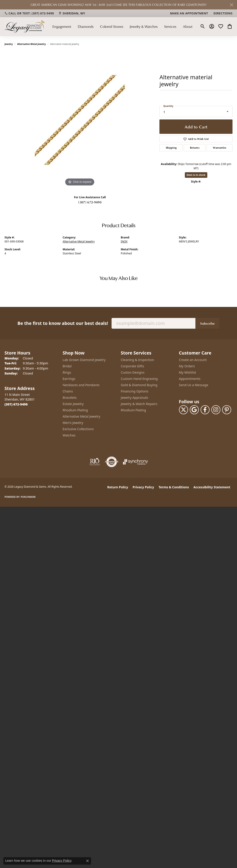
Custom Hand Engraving (139, 379)
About (188, 26)
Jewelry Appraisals (134, 398)
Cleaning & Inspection (137, 360)
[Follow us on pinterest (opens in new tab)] (227, 410)
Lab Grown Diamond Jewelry (84, 360)
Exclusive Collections (78, 429)
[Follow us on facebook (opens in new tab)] (205, 410)
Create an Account (193, 360)
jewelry (9, 44)
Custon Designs (133, 372)
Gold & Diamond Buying (139, 385)
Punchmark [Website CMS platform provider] (28, 497)
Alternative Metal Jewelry (32, 44)
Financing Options (135, 391)
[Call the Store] (16, 404)
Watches (69, 435)
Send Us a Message (194, 385)
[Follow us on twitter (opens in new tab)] (183, 410)
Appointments (190, 379)
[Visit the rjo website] (95, 462)
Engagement (62, 26)
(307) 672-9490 (90, 202)
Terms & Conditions (174, 487)
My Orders (187, 366)
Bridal (67, 366)
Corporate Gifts (132, 366)
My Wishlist (188, 372)
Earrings (69, 379)
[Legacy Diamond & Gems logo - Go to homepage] (25, 26)
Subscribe (207, 323)
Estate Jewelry (73, 404)
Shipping (171, 148)
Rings (67, 372)
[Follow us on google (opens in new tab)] (194, 410)
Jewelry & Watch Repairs (139, 404)
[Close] (231, 5)
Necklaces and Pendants (81, 385)
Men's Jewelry (73, 423)
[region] (80, 120)
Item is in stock (196, 175)
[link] (29, 13)
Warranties (220, 148)
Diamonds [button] (86, 26)
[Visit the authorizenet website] (112, 462)
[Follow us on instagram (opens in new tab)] (216, 410)
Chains (68, 391)
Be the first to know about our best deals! (63, 323)
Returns (195, 148)
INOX (124, 241)
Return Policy (118, 487)
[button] (203, 26)
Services (170, 26)
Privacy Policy (143, 487)
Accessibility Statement (212, 487)
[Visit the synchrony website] (135, 462)
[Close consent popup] (87, 861)
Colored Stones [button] (112, 26)
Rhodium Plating (75, 410)
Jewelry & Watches (144, 26)
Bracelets (70, 398)
